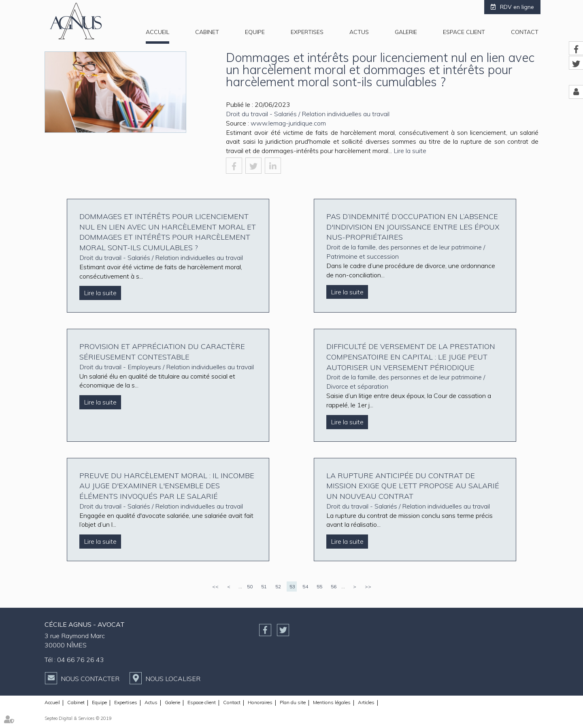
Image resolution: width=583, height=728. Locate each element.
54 (305, 586)
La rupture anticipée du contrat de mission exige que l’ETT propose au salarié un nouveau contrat (413, 486)
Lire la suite (410, 151)
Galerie (406, 32)
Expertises (307, 32)
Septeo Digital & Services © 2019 (78, 718)
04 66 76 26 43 (81, 660)
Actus (359, 32)
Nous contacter (90, 679)
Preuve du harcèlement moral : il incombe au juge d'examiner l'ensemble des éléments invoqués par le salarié (167, 486)
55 (319, 586)
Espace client (464, 32)
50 (250, 586)
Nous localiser (173, 679)
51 (264, 586)
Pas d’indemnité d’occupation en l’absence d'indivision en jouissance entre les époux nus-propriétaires (413, 227)
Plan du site (293, 702)
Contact (525, 32)
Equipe (255, 32)
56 (334, 586)
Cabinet (207, 32)
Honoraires (260, 702)
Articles (366, 702)
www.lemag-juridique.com (288, 123)
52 (278, 586)
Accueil (157, 32)
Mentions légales (332, 702)
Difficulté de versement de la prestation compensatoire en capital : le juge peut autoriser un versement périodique (411, 357)
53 (292, 586)
